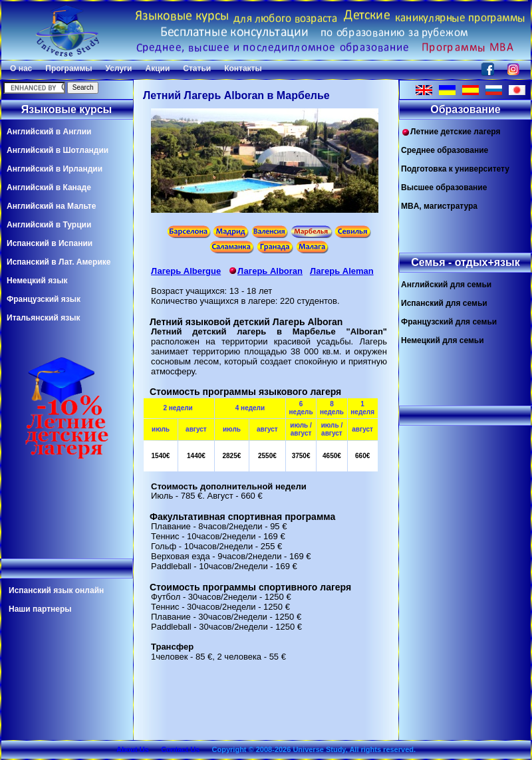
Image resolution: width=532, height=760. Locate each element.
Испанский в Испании (50, 243)
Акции (157, 68)
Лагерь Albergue (186, 271)
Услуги (119, 68)
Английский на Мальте (51, 206)
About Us (133, 749)
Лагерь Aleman (342, 271)
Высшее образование (444, 188)
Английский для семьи (446, 285)
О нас (21, 68)
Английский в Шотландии (58, 150)
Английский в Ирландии (55, 169)
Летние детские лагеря (451, 132)
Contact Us (180, 749)
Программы (68, 68)
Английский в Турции (49, 225)
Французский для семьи (449, 322)
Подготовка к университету (455, 169)
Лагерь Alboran (265, 271)
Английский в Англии (49, 132)
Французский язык (44, 299)
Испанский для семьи (444, 303)
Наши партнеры (40, 609)
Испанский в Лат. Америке (59, 262)
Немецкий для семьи (443, 340)
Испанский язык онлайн (56, 590)
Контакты (243, 68)
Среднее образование (445, 150)
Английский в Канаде (49, 188)
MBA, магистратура (439, 206)
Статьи (197, 68)
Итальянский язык (43, 318)
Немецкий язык (37, 281)
